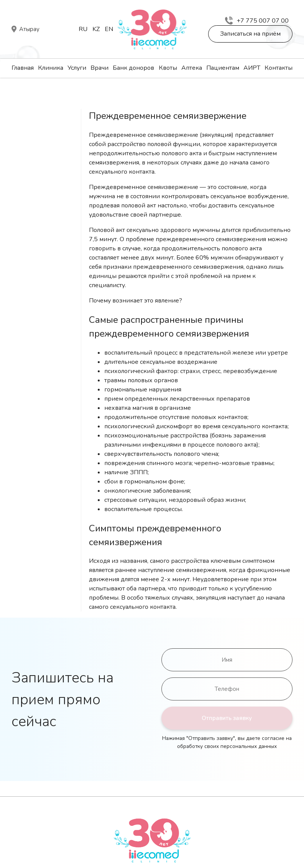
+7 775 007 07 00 (257, 21)
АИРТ (252, 68)
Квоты (168, 68)
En (109, 29)
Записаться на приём (250, 34)
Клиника (51, 68)
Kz (96, 29)
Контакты (279, 68)
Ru (83, 29)
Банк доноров (133, 68)
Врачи (99, 68)
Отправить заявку (227, 718)
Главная (23, 68)
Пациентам (223, 68)
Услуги (77, 68)
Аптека (192, 68)
